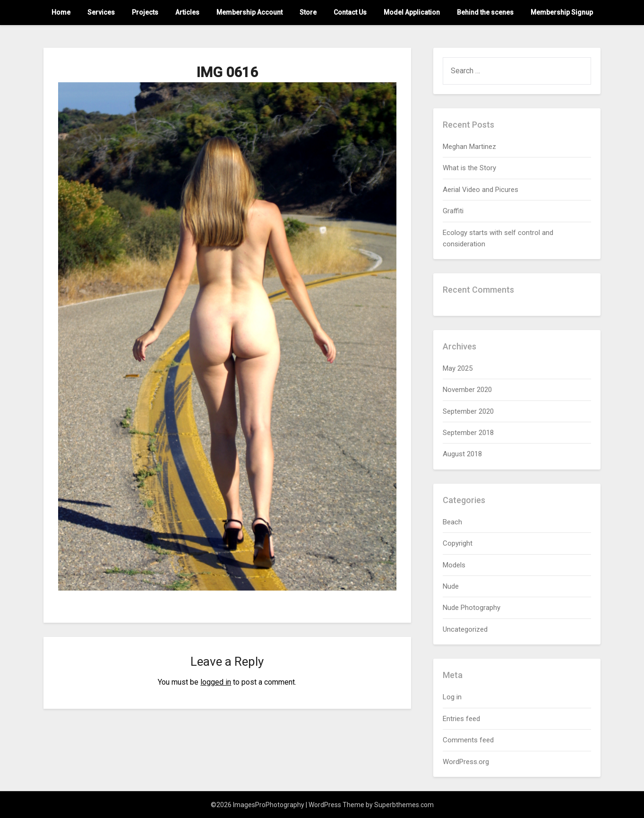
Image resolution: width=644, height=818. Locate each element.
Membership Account (249, 12)
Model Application (412, 12)
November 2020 (467, 390)
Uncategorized (465, 629)
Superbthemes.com (404, 805)
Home (61, 12)
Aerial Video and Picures (481, 190)
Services (101, 12)
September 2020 (468, 411)
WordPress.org (466, 762)
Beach (452, 522)
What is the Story (469, 168)
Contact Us (350, 12)
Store (308, 12)
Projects (145, 12)
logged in (216, 682)
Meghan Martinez (469, 147)
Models (454, 565)
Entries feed (461, 719)
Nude (451, 586)
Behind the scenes (485, 12)
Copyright (458, 543)
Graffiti (453, 211)
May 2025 (458, 368)
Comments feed (468, 740)
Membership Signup (562, 12)
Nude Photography (472, 608)
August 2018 (462, 454)
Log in (452, 697)
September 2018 (468, 433)
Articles (187, 12)
